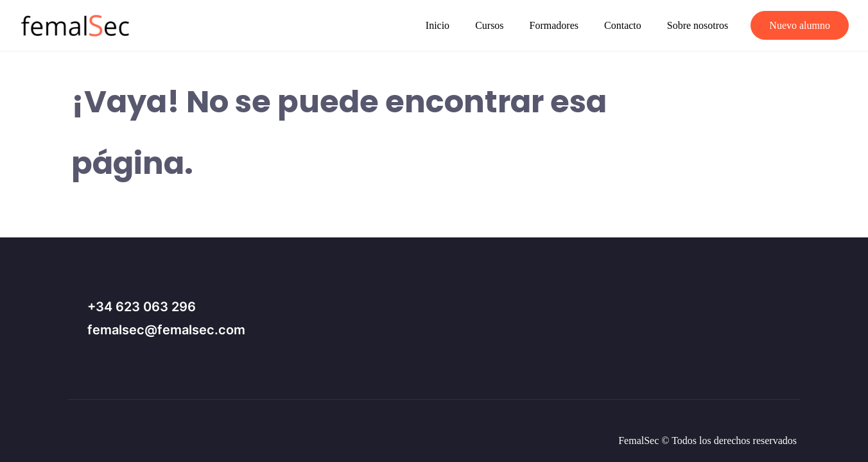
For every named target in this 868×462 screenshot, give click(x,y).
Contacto (623, 25)
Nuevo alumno (800, 25)
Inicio (438, 25)
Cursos (489, 25)
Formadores (554, 25)
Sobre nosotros (698, 25)
